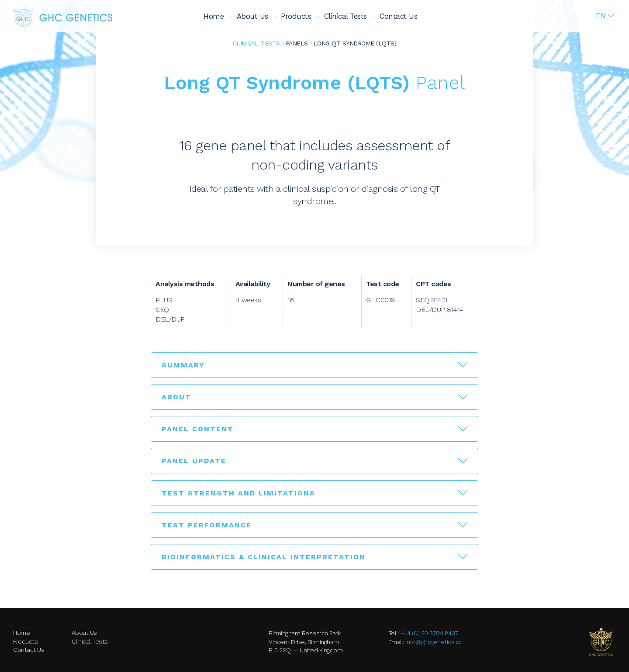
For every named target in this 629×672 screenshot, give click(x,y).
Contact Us (398, 16)
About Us (252, 16)
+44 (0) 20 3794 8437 (429, 633)
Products (296, 16)
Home (214, 16)
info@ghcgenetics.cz (434, 642)
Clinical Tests (346, 16)
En (601, 16)
